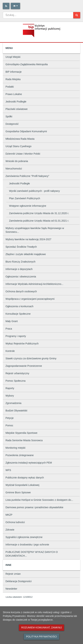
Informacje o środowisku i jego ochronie (27, 545)
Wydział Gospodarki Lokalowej (22, 485)
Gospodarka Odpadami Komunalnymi (26, 131)
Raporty (10, 388)
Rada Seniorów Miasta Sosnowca (24, 440)
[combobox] (38, 15)
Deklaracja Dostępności (19, 581)
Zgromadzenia (13, 403)
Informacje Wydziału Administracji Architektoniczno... (34, 284)
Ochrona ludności (15, 522)
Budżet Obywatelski (16, 411)
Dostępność (12, 124)
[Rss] (6, 6)
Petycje (10, 418)
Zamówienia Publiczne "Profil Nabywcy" (27, 176)
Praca (9, 329)
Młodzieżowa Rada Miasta (20, 139)
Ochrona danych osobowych (21, 291)
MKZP (9, 515)
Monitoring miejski (15, 448)
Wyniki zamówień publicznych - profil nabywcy (34, 191)
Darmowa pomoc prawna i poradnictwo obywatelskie (34, 507)
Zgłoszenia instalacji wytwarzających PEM (29, 463)
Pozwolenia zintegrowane (20, 455)
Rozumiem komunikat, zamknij (41, 628)
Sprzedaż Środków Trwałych (21, 247)
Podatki (10, 87)
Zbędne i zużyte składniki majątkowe (26, 254)
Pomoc (9, 425)
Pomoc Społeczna (16, 381)
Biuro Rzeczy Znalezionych (20, 262)
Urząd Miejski (13, 57)
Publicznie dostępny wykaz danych (25, 478)
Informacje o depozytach (19, 269)
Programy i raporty (16, 336)
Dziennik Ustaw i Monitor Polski (23, 154)
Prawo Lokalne (14, 94)
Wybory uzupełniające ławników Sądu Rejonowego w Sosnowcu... (35, 230)
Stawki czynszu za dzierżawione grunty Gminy (31, 358)
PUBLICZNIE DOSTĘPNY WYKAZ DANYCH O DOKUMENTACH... (32, 554)
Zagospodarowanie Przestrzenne (24, 366)
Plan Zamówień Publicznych (25, 198)
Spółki (9, 116)
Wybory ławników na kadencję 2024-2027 (28, 239)
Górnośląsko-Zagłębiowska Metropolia (27, 64)
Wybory (10, 396)
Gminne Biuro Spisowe (18, 492)
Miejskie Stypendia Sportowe (21, 433)
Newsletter (11, 589)
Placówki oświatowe (17, 109)
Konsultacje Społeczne (18, 314)
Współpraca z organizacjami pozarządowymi (30, 299)
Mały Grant (12, 321)
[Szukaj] (77, 15)
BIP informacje (14, 72)
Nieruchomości (14, 169)
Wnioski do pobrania (17, 161)
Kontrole (10, 351)
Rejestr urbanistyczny (17, 373)
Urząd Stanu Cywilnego (18, 146)
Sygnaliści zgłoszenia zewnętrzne (24, 537)
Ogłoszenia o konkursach (19, 306)
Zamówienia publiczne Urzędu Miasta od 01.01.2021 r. (39, 221)
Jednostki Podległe (16, 102)
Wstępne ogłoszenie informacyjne (28, 206)
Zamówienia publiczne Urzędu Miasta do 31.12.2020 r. (39, 213)
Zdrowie (10, 530)
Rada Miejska (13, 79)
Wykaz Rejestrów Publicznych (22, 344)
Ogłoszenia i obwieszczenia (21, 277)
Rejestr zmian (13, 574)
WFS (8, 470)
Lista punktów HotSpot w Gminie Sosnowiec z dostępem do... (39, 500)
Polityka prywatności (41, 637)
